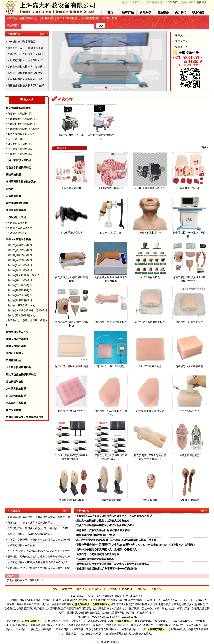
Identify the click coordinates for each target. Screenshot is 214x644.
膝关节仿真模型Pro (111, 231)
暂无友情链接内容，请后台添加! (25, 580)
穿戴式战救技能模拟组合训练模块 (71, 322)
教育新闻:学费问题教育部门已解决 (96, 535)
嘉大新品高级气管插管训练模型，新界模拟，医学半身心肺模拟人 (113, 564)
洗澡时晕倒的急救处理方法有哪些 (95, 559)
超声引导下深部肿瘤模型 (189, 365)
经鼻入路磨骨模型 (189, 454)
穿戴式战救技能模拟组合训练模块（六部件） (189, 278)
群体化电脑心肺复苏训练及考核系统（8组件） (111, 456)
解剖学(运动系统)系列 (20, 245)
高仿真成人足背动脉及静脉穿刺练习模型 (111, 278)
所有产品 (128, 12)
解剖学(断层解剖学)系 (20, 290)
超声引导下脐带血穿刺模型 (150, 320)
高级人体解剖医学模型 (18, 239)
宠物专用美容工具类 (17, 332)
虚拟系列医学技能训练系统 (21, 182)
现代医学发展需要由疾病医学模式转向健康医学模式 (105, 525)
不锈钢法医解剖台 (18, 223)
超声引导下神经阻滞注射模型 (71, 365)
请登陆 (174, 2)
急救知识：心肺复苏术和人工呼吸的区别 (30, 523)
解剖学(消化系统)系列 (20, 250)
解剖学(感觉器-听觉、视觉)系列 (25, 275)
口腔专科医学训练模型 (20, 144)
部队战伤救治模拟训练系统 (21, 374)
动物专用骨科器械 (16, 346)
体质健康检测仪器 (16, 210)
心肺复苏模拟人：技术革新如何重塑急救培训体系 (35, 61)
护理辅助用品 (13, 360)
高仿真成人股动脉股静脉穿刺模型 (71, 278)
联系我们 (198, 12)
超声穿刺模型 (13, 410)
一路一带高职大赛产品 (18, 160)
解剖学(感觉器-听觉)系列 (21, 315)
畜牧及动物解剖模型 (17, 203)
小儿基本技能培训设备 (18, 367)
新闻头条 (145, 12)
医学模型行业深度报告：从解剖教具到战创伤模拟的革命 (39, 55)
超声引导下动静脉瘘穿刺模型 (111, 320)
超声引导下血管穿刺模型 (111, 365)
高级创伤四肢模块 (189, 499)
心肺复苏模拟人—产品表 (21, 545)
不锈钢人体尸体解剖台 (20, 228)
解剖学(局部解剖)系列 (20, 300)
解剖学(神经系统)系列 (20, 280)
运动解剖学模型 (15, 382)
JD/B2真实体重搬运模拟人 (150, 187)
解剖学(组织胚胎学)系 (20, 295)
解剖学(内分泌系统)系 (20, 285)
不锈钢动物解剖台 (18, 233)
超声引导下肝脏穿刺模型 (189, 320)
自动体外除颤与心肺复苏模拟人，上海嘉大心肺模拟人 (107, 549)
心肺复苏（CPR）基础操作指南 (25, 49)
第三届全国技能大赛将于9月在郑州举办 (30, 87)
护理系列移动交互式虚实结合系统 (25, 417)
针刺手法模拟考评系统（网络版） (189, 233)
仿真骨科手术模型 (16, 403)
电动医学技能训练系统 (18, 167)
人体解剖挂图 (13, 196)
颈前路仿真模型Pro (150, 231)
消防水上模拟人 (15, 353)
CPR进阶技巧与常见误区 (21, 43)
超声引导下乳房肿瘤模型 (150, 410)
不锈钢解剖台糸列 (16, 217)
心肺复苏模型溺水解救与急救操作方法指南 (31, 74)
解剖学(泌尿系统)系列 (20, 260)
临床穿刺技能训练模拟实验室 (24, 129)
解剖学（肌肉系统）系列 (21, 305)
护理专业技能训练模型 (20, 154)
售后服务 (163, 12)
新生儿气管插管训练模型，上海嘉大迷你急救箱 (103, 521)
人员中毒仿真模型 (150, 276)
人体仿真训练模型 (16, 389)
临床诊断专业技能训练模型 (23, 119)
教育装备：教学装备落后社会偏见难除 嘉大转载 (103, 530)
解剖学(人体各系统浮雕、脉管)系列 (27, 310)
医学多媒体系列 (16, 139)
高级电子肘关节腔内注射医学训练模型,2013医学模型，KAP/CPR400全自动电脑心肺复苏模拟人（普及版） (136, 545)
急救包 (10, 189)
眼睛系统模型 (13, 175)
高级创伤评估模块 (71, 187)
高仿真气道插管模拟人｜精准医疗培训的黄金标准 (35, 68)
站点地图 (157, 589)
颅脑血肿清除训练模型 (71, 499)
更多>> (44, 34)
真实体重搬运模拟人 (71, 231)
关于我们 (181, 12)
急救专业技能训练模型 (20, 114)
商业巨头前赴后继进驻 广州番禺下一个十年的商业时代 (107, 569)
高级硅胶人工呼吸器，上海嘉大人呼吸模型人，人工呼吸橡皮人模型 (114, 516)
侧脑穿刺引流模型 (111, 499)
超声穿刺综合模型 (189, 410)
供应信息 (142, 589)
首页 (110, 12)
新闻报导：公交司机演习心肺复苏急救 (98, 554)
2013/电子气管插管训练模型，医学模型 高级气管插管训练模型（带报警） (118, 540)
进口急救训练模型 (16, 396)
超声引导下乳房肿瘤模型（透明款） (111, 411)
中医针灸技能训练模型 (20, 149)
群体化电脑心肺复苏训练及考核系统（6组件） (71, 456)
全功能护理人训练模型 (111, 187)
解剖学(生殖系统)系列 (20, 265)
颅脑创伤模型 (150, 499)
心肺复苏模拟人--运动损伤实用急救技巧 (30, 534)
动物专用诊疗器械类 (17, 339)
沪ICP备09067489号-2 (107, 642)
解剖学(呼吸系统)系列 (20, 255)
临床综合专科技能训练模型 (23, 124)
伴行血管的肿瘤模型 (150, 365)
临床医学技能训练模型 (18, 108)
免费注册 (202, 2)
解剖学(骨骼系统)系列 (20, 270)
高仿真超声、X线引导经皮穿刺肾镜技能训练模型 (150, 456)
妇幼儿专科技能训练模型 (21, 134)
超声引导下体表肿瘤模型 (71, 410)
